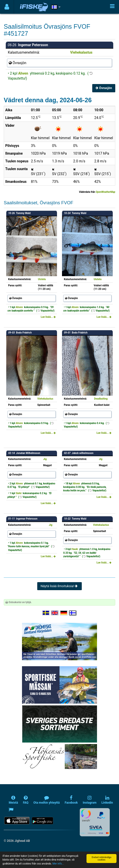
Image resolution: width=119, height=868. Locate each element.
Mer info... (58, 864)
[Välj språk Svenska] (46, 613)
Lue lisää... (48, 317)
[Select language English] (55, 613)
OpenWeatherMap (105, 192)
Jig (45, 459)
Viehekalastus (81, 52)
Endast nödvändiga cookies (101, 858)
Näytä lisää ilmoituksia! (59, 586)
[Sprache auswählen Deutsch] (64, 613)
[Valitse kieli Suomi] (73, 613)
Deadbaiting (101, 399)
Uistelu (42, 279)
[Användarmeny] (7, 7)
